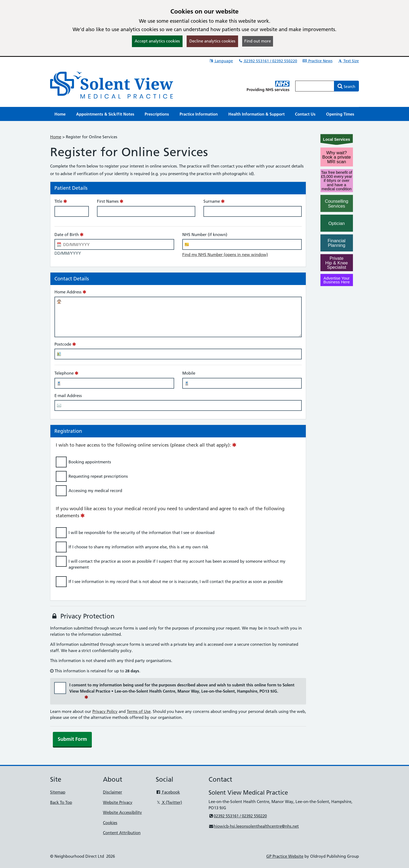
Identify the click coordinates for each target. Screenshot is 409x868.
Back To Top (61, 802)
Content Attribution (122, 833)
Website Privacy (118, 802)
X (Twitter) (169, 802)
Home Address (68, 292)
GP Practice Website (285, 856)
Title (58, 201)
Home (56, 137)
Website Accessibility (122, 812)
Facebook (168, 792)
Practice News (317, 61)
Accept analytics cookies (157, 41)
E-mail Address (68, 396)
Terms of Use (139, 711)
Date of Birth (67, 235)
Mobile (189, 373)
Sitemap (58, 792)
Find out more (258, 41)
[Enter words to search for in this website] (315, 86)
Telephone (64, 373)
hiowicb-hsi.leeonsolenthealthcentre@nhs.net (254, 826)
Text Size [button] (348, 61)
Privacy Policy (105, 711)
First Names (108, 201)
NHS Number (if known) (205, 235)
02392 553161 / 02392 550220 (268, 61)
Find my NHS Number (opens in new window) (225, 255)
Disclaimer (113, 792)
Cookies (110, 823)
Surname (212, 201)
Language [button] (221, 61)
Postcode (63, 344)
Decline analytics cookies (212, 41)
